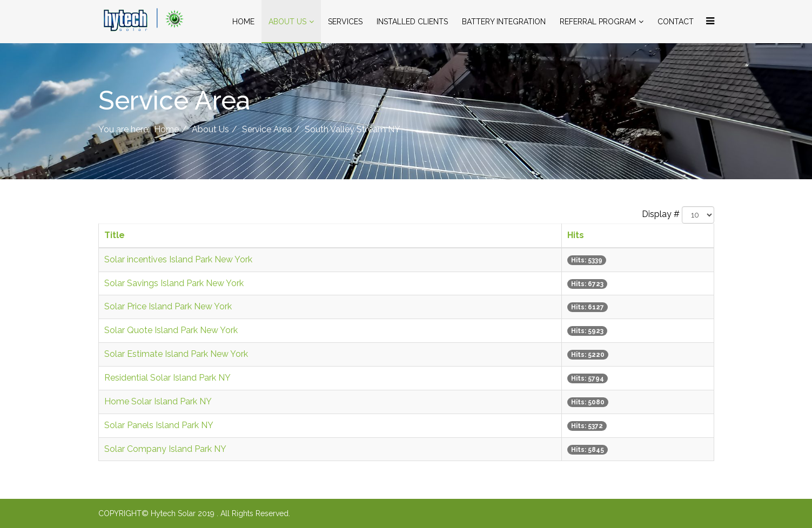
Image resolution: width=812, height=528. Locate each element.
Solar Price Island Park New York (168, 306)
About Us (287, 22)
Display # (661, 214)
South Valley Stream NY (353, 129)
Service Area (267, 129)
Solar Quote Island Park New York (171, 330)
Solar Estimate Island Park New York (176, 354)
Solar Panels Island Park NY (159, 425)
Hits (576, 235)
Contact (676, 22)
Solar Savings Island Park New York (174, 283)
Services (345, 22)
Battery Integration (504, 22)
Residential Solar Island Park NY (167, 378)
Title (115, 235)
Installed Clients (412, 22)
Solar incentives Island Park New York (178, 259)
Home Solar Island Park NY (158, 401)
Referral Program (598, 22)
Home (243, 22)
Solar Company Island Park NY (165, 449)
